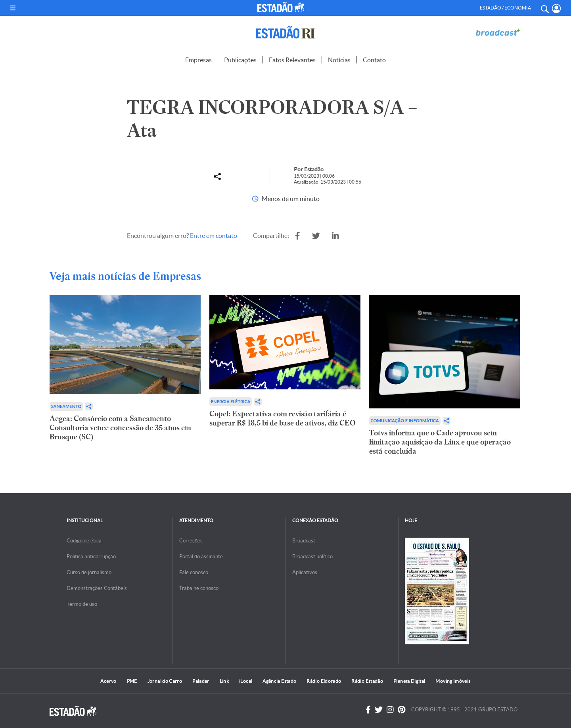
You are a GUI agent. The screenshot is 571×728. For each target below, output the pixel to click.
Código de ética (84, 541)
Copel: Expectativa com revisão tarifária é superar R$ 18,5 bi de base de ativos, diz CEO (283, 418)
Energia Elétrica (231, 401)
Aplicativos (305, 572)
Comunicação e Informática (405, 421)
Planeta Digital (409, 681)
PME (132, 681)
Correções (191, 541)
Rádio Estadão (367, 681)
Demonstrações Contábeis (97, 588)
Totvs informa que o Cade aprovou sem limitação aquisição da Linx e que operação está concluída (440, 442)
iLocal (246, 681)
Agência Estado (279, 681)
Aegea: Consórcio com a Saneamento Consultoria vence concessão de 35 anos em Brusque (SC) (120, 428)
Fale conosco (194, 572)
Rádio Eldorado (324, 681)
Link (224, 681)
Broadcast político (312, 557)
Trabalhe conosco (199, 588)
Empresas (198, 60)
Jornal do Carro (165, 681)
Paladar (201, 681)
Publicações (240, 60)
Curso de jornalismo (89, 572)
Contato (374, 60)
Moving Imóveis (453, 681)
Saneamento (66, 406)
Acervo (108, 681)
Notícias (339, 60)
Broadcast (304, 541)
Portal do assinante (201, 557)
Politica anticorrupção (91, 557)
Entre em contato (214, 236)
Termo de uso (82, 604)
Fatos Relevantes (292, 60)
